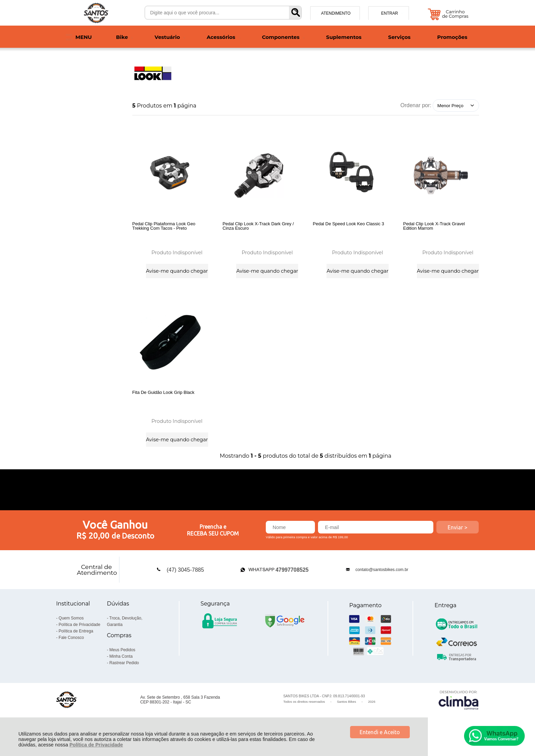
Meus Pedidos (122, 662)
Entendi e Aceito (380, 732)
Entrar (389, 13)
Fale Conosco (71, 650)
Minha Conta (121, 668)
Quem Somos (71, 630)
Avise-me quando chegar (177, 270)
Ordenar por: (416, 105)
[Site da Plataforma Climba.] (459, 712)
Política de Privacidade (96, 745)
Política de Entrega (76, 643)
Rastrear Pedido (124, 675)
